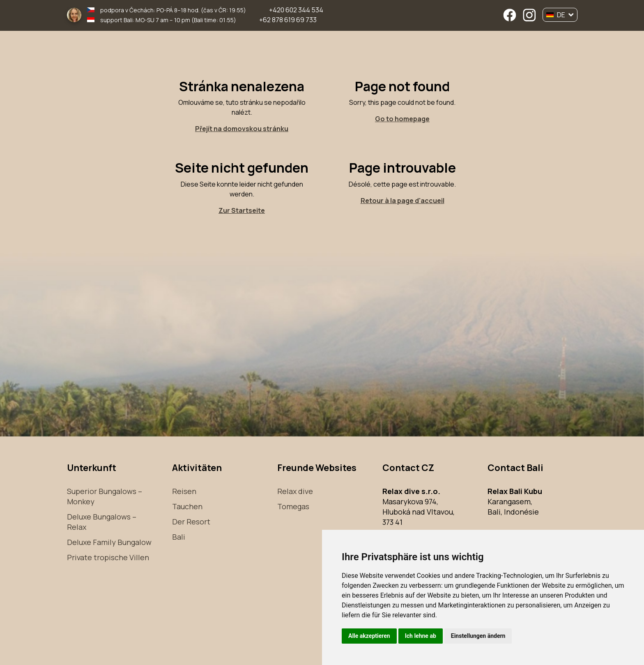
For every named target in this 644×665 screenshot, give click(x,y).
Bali (179, 537)
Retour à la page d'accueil (402, 201)
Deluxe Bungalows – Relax (102, 522)
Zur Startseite (242, 210)
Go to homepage (402, 119)
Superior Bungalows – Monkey (105, 496)
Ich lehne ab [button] (421, 636)
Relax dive (295, 491)
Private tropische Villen (108, 557)
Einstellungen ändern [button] (478, 636)
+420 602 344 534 (296, 10)
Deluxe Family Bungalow (109, 542)
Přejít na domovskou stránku (242, 129)
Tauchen (187, 506)
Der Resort (191, 522)
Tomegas (293, 506)
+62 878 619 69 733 (288, 20)
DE (560, 15)
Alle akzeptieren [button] (369, 636)
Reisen (184, 491)
